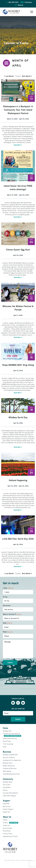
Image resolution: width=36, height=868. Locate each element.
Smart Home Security (10, 738)
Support (6, 801)
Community (8, 779)
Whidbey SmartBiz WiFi (10, 755)
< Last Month (9, 76)
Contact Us (6, 825)
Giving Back (7, 787)
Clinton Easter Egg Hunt (18, 250)
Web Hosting (7, 771)
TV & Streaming (8, 744)
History (5, 820)
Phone (8, 632)
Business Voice (8, 763)
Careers (11, 823)
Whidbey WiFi (7, 731)
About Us (7, 817)
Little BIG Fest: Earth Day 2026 (18, 539)
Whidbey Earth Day (18, 417)
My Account (7, 806)
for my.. (6, 597)
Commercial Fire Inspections (12, 760)
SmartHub (6, 804)
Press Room (7, 831)
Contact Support (8, 809)
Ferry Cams (7, 785)
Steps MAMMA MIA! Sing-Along (18, 365)
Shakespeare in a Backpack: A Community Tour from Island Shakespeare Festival (18, 110)
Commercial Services (10, 768)
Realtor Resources (9, 766)
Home (5, 728)
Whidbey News (8, 782)
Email (8, 623)
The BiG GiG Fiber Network (12, 735)
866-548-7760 (13, 2)
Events (5, 790)
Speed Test (6, 812)
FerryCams (28, 2)
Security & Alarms (9, 757)
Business (7, 752)
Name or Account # (12, 614)
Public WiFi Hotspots (9, 796)
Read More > (18, 145)
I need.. (8, 588)
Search (20, 5)
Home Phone (7, 741)
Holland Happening (18, 480)
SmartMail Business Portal (11, 774)
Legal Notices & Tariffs (10, 836)
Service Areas (7, 828)
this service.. (7, 606)
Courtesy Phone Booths (10, 793)
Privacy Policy (8, 834)
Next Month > (27, 76)
